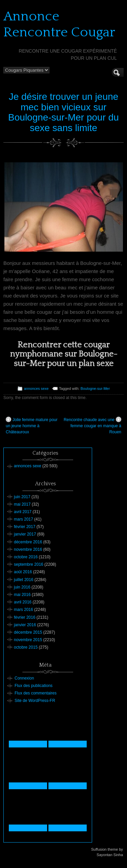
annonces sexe (36, 388)
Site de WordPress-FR (35, 701)
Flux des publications (34, 686)
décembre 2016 (28, 542)
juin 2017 (22, 497)
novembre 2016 (28, 549)
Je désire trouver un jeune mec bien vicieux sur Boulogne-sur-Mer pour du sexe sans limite (63, 112)
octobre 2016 (26, 557)
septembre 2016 (29, 564)
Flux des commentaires (36, 693)
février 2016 (25, 617)
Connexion (24, 678)
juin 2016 (22, 587)
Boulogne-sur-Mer (95, 388)
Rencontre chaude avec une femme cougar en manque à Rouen (92, 426)
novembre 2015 (28, 640)
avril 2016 (23, 602)
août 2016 (23, 572)
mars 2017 (24, 519)
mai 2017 (22, 504)
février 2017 (25, 527)
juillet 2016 (24, 580)
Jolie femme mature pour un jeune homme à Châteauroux (32, 426)
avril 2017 (23, 512)
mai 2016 (22, 595)
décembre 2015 (28, 632)
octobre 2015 (26, 647)
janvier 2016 (25, 625)
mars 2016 (24, 610)
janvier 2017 (25, 534)
